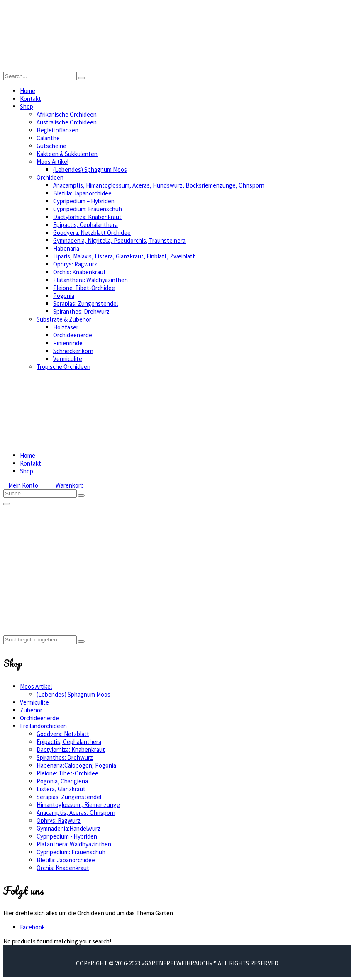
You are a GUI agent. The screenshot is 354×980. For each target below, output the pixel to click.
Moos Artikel (52, 162)
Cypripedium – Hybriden (84, 201)
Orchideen (50, 177)
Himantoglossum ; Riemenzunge (78, 805)
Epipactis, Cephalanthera (85, 225)
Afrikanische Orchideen (67, 114)
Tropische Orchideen (63, 367)
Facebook (32, 927)
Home (28, 91)
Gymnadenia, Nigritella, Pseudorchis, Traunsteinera (119, 240)
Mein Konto (21, 485)
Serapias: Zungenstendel (85, 304)
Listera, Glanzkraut (61, 789)
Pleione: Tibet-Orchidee (84, 288)
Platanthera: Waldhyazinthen (90, 280)
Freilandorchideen (43, 726)
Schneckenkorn (73, 351)
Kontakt (31, 99)
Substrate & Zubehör (64, 319)
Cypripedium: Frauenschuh (88, 209)
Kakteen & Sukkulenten (67, 154)
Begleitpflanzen (57, 130)
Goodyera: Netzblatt (63, 734)
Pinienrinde (68, 343)
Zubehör (31, 710)
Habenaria (66, 248)
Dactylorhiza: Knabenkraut (87, 217)
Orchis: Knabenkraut (79, 272)
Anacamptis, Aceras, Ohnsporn (76, 813)
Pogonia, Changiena (62, 781)
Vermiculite (68, 359)
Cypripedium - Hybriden (67, 836)
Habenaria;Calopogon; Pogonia (76, 765)
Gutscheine (51, 146)
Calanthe (48, 138)
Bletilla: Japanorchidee (82, 193)
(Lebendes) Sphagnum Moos (90, 169)
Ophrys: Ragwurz (75, 264)
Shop (27, 106)
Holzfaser (66, 327)
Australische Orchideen (67, 122)
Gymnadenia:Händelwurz (68, 828)
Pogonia (64, 296)
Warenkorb (67, 485)
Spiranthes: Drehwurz (81, 311)
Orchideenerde (73, 335)
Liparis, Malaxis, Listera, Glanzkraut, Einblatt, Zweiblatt (124, 256)
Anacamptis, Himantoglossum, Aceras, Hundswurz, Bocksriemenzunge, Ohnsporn (159, 185)
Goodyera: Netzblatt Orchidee (92, 233)
